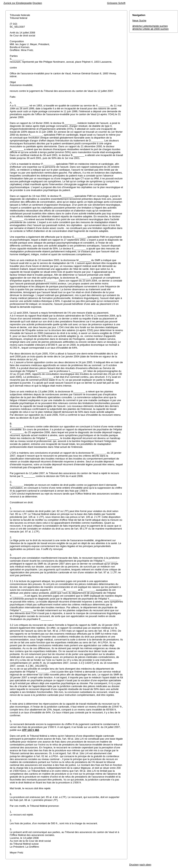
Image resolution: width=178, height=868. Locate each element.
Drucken (37, 3)
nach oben (145, 865)
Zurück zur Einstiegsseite (18, 3)
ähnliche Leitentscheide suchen (150, 26)
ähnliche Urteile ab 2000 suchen (151, 29)
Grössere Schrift (116, 3)
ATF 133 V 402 (31, 730)
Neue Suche (139, 21)
